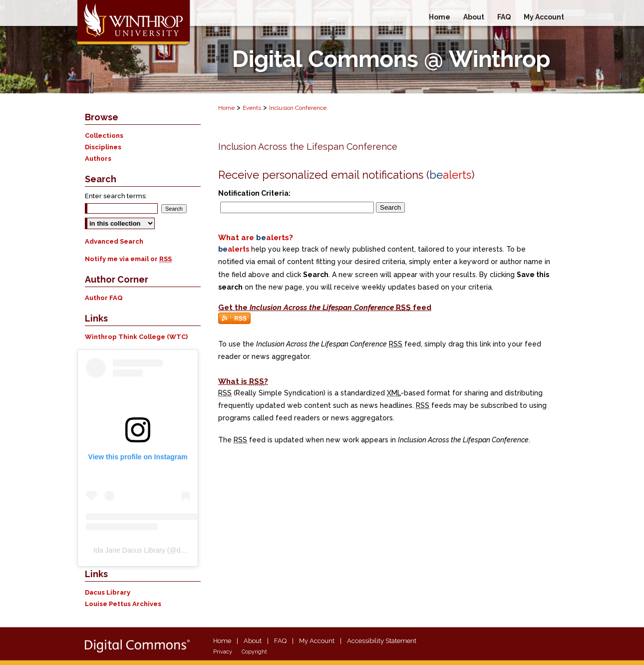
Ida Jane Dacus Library (129, 550)
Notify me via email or (128, 259)
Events (252, 108)
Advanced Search (114, 241)
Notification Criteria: (254, 193)
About (253, 641)
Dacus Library (108, 592)
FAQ (280, 641)
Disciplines (103, 147)
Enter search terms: (116, 196)
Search (390, 207)
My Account (317, 641)
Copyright (254, 652)
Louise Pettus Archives (123, 604)
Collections (104, 136)
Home (226, 108)
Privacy (223, 652)
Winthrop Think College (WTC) (136, 337)
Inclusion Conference (298, 108)
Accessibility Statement (382, 641)
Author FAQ (104, 298)
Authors (98, 159)
